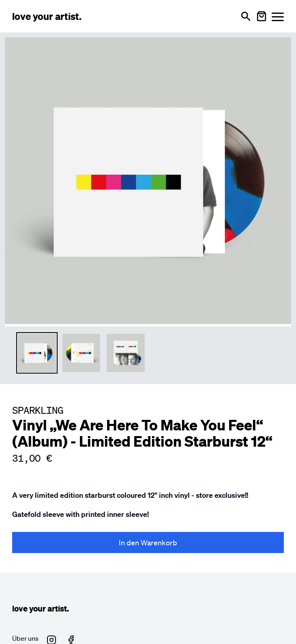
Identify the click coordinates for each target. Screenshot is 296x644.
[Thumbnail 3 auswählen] (126, 353)
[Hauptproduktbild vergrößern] (148, 181)
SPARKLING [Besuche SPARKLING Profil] (38, 410)
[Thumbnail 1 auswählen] (37, 353)
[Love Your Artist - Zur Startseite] (47, 16)
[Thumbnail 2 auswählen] (82, 353)
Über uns (25, 638)
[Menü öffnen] (278, 16)
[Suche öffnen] (246, 16)
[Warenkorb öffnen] (262, 16)
